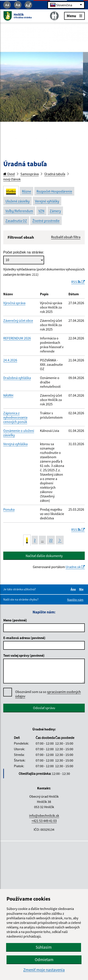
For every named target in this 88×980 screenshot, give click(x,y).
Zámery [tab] (55, 211)
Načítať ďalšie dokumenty (44, 556)
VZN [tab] (41, 211)
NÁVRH (8, 395)
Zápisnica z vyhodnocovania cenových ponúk (15, 417)
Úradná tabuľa (55, 174)
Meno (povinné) (15, 620)
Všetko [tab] (11, 191)
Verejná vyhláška (15, 444)
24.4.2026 (10, 360)
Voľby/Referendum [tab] (19, 211)
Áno (74, 589)
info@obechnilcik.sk (44, 816)
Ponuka (9, 509)
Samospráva (30, 174)
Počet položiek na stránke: (24, 252)
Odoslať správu (44, 708)
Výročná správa (14, 303)
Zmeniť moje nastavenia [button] (44, 970)
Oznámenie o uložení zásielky (19, 433)
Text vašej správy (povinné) (24, 655)
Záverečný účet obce (18, 321)
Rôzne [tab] (27, 191)
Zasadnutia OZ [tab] (16, 221)
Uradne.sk (75, 567)
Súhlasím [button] (44, 947)
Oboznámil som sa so (48, 694)
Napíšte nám (75, 600)
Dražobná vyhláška (17, 378)
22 (51, 540)
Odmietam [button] (44, 960)
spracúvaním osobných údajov (48, 694)
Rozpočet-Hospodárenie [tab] (54, 191)
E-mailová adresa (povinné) (24, 638)
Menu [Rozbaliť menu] (74, 16)
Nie (82, 589)
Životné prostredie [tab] (46, 221)
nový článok (12, 179)
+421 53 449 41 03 (44, 821)
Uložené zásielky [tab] (17, 201)
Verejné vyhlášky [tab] (47, 201)
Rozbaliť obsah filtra (66, 237)
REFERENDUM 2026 (17, 338)
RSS (78, 282)
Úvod (9, 174)
